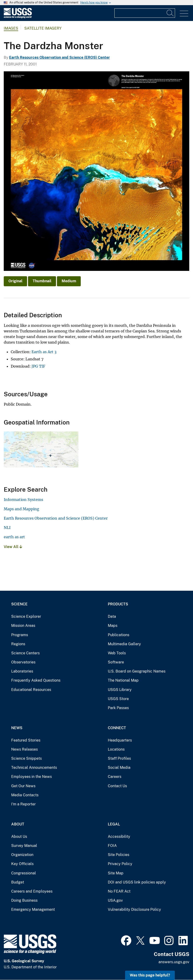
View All (13, 547)
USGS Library (120, 690)
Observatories (23, 662)
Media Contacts (25, 795)
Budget (18, 882)
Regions (18, 644)
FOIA (112, 846)
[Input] (145, 13)
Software (116, 662)
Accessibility (119, 837)
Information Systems (23, 500)
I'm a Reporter (23, 804)
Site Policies (119, 855)
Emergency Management (33, 909)
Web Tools (117, 653)
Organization (22, 855)
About (18, 824)
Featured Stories (26, 740)
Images (11, 28)
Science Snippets (26, 758)
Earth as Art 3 (44, 352)
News (17, 728)
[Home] (18, 17)
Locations (116, 749)
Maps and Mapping (21, 509)
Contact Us (117, 786)
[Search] (170, 13)
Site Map (116, 873)
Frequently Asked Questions (36, 680)
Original (15, 281)
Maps (113, 626)
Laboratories (22, 671)
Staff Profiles (119, 758)
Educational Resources (31, 690)
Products (118, 604)
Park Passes (118, 708)
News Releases (25, 749)
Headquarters (120, 740)
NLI (7, 528)
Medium (69, 281)
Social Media (119, 768)
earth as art (14, 537)
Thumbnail (42, 281)
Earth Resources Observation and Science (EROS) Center (60, 57)
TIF (42, 366)
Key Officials (22, 864)
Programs (20, 635)
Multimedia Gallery (124, 644)
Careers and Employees (32, 891)
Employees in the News (32, 777)
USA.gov (115, 900)
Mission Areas (23, 626)
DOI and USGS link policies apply (137, 882)
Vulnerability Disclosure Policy (134, 909)
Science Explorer (26, 616)
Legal (114, 824)
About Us (19, 837)
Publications (119, 635)
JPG (35, 366)
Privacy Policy (120, 864)
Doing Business (24, 900)
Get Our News (23, 786)
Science (19, 604)
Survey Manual (24, 846)
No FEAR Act (119, 891)
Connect (117, 728)
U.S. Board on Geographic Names (137, 671)
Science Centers (25, 653)
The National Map (123, 680)
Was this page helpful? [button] (150, 975)
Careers (115, 777)
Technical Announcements (34, 768)
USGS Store (118, 699)
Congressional (24, 873)
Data (112, 616)
